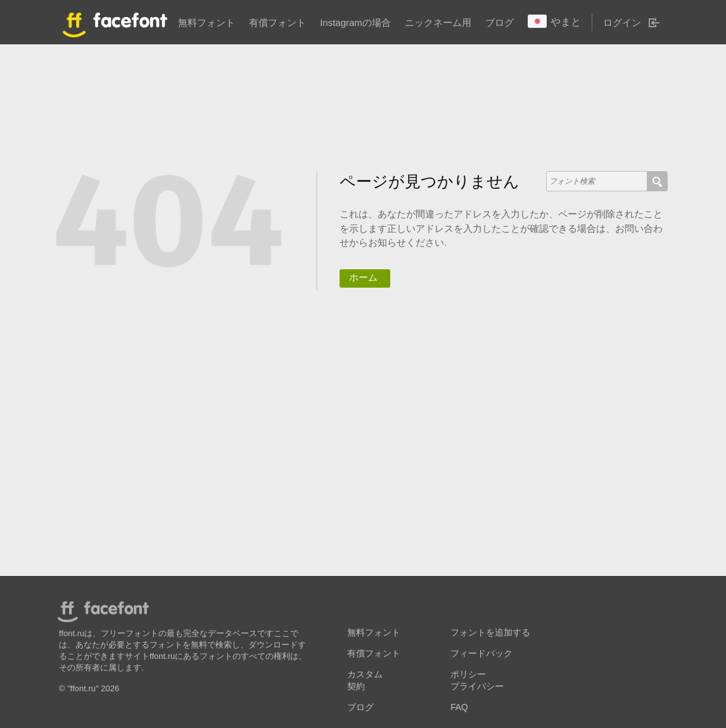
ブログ (500, 22)
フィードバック (481, 654)
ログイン (622, 22)
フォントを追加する (490, 633)
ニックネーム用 (438, 22)
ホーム (363, 277)
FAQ (459, 707)
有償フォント (277, 22)
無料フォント (207, 22)
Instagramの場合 (355, 22)
